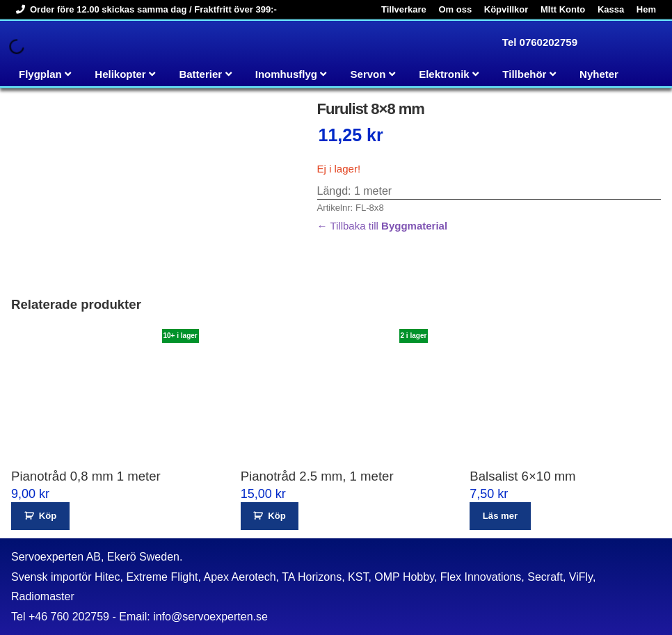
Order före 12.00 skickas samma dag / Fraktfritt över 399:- (144, 9)
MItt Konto (563, 9)
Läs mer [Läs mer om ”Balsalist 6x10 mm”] (500, 516)
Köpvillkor (506, 9)
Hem (646, 9)
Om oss (455, 9)
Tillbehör (524, 74)
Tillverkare (404, 9)
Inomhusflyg (286, 74)
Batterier (200, 74)
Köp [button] (48, 516)
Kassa (611, 9)
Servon (368, 74)
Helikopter (120, 74)
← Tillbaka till (383, 226)
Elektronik (444, 74)
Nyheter (599, 74)
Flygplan (40, 74)
